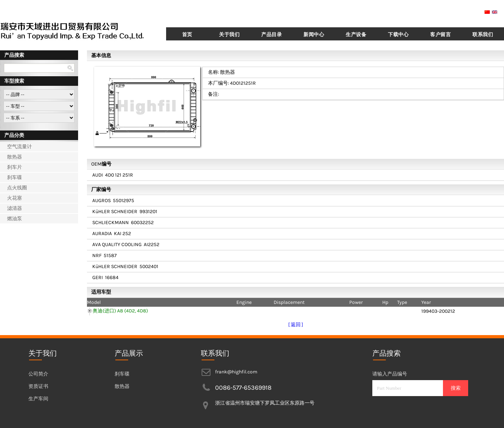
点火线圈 (17, 188)
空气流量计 (20, 147)
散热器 (15, 157)
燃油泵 (15, 219)
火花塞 (15, 198)
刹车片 (15, 167)
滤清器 (15, 208)
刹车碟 (15, 177)
